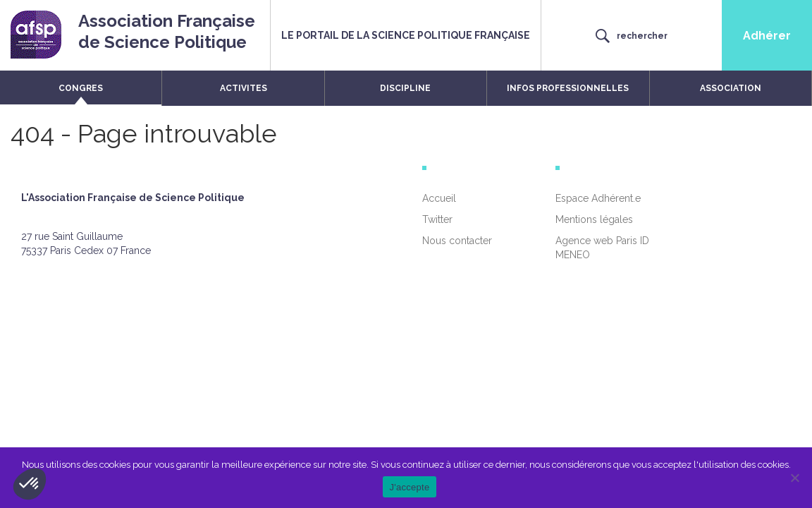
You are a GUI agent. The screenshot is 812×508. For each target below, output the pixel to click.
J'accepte (410, 487)
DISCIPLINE (405, 88)
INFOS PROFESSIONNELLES (568, 88)
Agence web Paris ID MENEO (602, 248)
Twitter (437, 219)
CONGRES (81, 88)
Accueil (439, 198)
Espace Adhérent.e (598, 198)
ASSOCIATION (731, 88)
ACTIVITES (244, 88)
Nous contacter (457, 241)
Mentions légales (594, 219)
